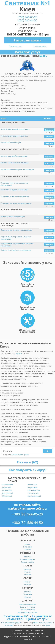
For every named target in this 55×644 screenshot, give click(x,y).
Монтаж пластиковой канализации (15, 129)
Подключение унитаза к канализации (16, 230)
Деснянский (7, 490)
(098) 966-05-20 (27, 17)
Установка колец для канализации (15, 196)
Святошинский (34, 490)
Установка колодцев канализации (15, 190)
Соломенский (33, 493)
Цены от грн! (37, 619)
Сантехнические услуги (11, 623)
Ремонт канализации (28, 604)
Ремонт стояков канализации (13, 217)
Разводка (27, 569)
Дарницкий (6, 488)
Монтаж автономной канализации (15, 163)
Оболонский (7, 496)
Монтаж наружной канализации (14, 156)
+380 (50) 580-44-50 (27, 523)
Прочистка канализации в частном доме (17, 169)
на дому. (47, 625)
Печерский (32, 485)
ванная (14, 454)
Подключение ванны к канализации (16, 250)
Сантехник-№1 (17, 616)
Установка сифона (27, 559)
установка (9, 625)
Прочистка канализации (11, 143)
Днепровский (7, 493)
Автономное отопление (27, 612)
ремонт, (36, 623)
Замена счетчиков (28, 607)
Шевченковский (34, 496)
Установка (28, 547)
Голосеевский (7, 485)
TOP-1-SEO (41, 633)
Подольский (32, 488)
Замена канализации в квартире (14, 136)
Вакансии (39, 630)
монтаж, (43, 623)
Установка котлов (28, 610)
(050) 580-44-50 (27, 20)
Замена (28, 549)
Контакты (29, 630)
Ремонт (27, 544)
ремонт (19, 354)
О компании (17, 630)
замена (49, 623)
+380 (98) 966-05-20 (27, 514)
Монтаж (28, 557)
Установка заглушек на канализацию (16, 203)
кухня (20, 454)
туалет (26, 454)
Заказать (49, 130)
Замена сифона (27, 562)
